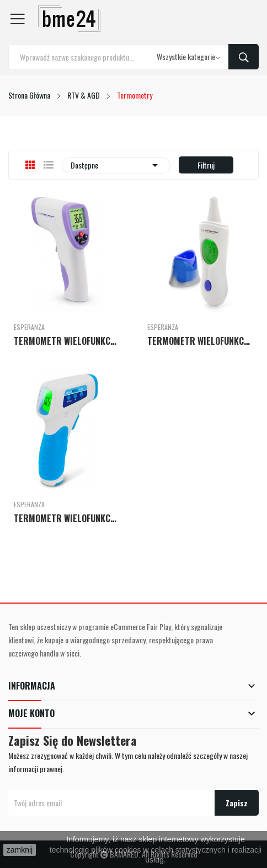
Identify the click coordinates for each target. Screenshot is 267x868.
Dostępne (116, 165)
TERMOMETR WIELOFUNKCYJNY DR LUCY (200, 341)
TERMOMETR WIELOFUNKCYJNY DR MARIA (67, 518)
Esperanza (29, 327)
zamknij (20, 850)
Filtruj (206, 165)
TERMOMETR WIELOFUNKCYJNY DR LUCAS (67, 341)
